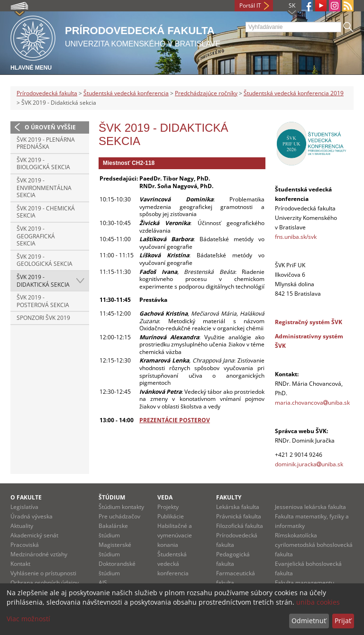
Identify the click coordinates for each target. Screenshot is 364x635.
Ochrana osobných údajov (45, 583)
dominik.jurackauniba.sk (310, 464)
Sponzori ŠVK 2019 (43, 318)
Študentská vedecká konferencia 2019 (294, 93)
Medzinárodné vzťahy (39, 554)
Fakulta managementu (305, 583)
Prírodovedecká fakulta (47, 93)
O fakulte (26, 497)
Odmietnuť (309, 621)
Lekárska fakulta (238, 507)
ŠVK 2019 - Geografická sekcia (36, 236)
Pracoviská (25, 545)
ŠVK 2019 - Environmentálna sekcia (44, 188)
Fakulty (229, 497)
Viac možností (28, 619)
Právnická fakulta (239, 516)
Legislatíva (24, 507)
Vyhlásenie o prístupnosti (43, 573)
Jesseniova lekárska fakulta (310, 507)
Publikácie (171, 516)
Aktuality (22, 526)
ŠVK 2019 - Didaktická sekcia (43, 281)
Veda (165, 497)
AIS (103, 583)
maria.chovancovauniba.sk (312, 403)
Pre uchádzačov (119, 516)
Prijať (343, 621)
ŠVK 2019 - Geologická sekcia (45, 260)
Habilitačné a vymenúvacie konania (175, 535)
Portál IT (250, 5)
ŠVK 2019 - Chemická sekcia (46, 212)
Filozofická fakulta (240, 526)
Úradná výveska (32, 516)
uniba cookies (318, 602)
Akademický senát (34, 535)
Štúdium (112, 497)
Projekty (168, 507)
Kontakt (20, 564)
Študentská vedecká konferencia (126, 93)
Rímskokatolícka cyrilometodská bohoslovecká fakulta (314, 545)
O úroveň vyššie (50, 127)
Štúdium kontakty (121, 507)
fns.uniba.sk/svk (296, 237)
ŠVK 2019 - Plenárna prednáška (46, 143)
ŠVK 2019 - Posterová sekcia (43, 301)
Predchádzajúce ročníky (206, 93)
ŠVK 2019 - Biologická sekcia (43, 164)
